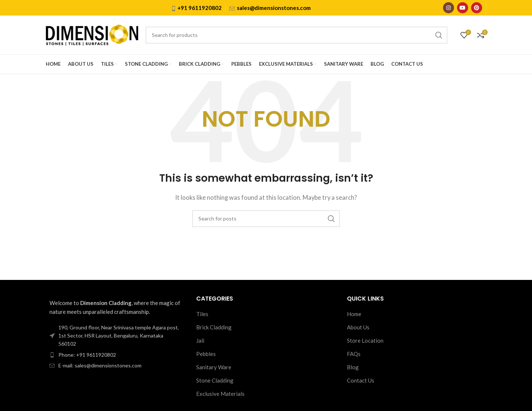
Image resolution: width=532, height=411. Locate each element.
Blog (353, 367)
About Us (358, 327)
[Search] (296, 35)
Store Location (365, 340)
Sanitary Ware (214, 367)
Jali (200, 340)
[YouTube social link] (463, 8)
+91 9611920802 (199, 8)
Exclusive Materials (220, 394)
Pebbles (206, 354)
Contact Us (361, 380)
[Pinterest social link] (477, 8)
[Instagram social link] (449, 8)
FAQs (354, 354)
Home (354, 314)
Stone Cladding (215, 380)
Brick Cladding (214, 327)
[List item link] (115, 355)
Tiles (202, 314)
